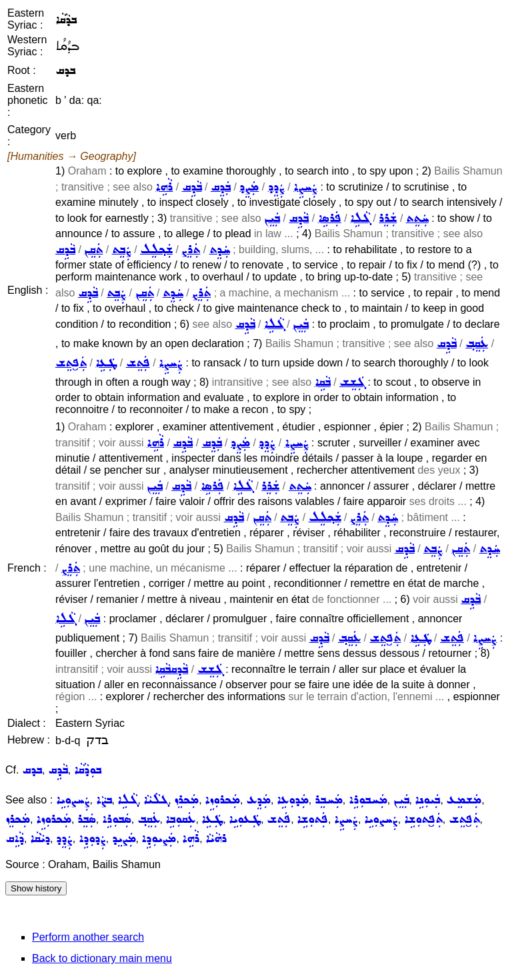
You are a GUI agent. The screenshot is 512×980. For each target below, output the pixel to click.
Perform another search (88, 937)
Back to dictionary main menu (102, 958)
